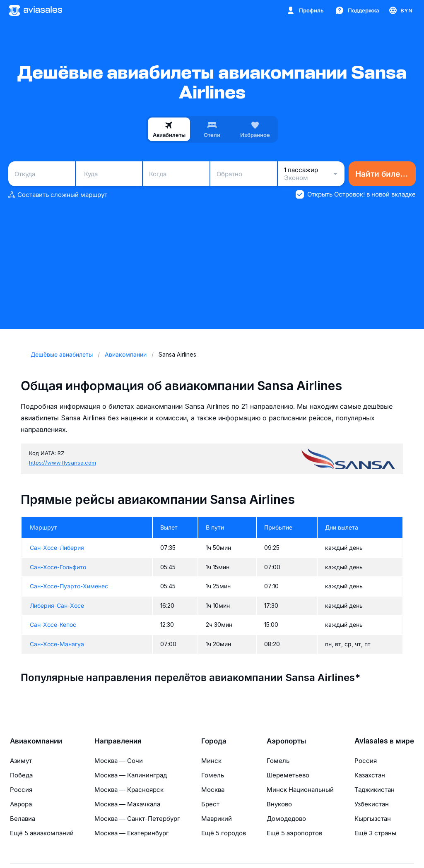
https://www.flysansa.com (63, 463)
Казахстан (370, 775)
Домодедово (286, 819)
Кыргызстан (373, 819)
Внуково (279, 804)
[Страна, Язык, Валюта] (400, 10)
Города (214, 741)
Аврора (21, 804)
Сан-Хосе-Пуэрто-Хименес (69, 586)
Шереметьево (288, 775)
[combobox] (42, 174)
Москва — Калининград (131, 775)
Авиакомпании (36, 741)
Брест (210, 804)
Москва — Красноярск (129, 790)
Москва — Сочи (119, 761)
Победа (21, 775)
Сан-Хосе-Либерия (57, 548)
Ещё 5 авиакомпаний (42, 833)
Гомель (213, 775)
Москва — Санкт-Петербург (137, 819)
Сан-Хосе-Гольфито (58, 567)
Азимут (21, 761)
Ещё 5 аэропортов (294, 833)
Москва (213, 790)
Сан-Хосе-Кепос (53, 625)
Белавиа (23, 819)
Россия (21, 790)
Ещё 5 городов (224, 833)
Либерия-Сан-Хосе (57, 605)
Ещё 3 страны (375, 833)
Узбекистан (372, 804)
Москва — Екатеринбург (132, 833)
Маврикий (217, 819)
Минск (211, 761)
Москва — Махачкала (127, 804)
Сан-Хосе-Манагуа (57, 644)
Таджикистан (375, 790)
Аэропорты (286, 741)
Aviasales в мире (384, 741)
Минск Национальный (300, 790)
